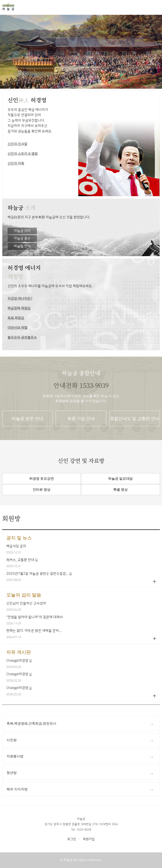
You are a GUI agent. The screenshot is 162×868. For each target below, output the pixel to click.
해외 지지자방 (80, 789)
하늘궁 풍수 (22, 238)
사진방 (80, 740)
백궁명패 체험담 (19, 309)
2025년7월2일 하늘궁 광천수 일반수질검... (37, 574)
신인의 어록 (16, 164)
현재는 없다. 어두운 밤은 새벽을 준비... (34, 631)
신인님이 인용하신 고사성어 (26, 603)
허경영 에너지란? (20, 300)
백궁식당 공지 (16, 546)
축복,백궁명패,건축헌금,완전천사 (80, 724)
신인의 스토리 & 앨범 (23, 155)
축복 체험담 (16, 319)
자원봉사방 (80, 757)
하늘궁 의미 (22, 231)
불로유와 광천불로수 (22, 338)
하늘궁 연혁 (22, 246)
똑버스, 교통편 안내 (20, 560)
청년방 (80, 773)
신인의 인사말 (18, 145)
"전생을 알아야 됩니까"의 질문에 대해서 (35, 617)
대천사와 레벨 (18, 329)
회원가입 (89, 839)
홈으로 (25, 7)
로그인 (72, 839)
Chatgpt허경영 (17, 661)
